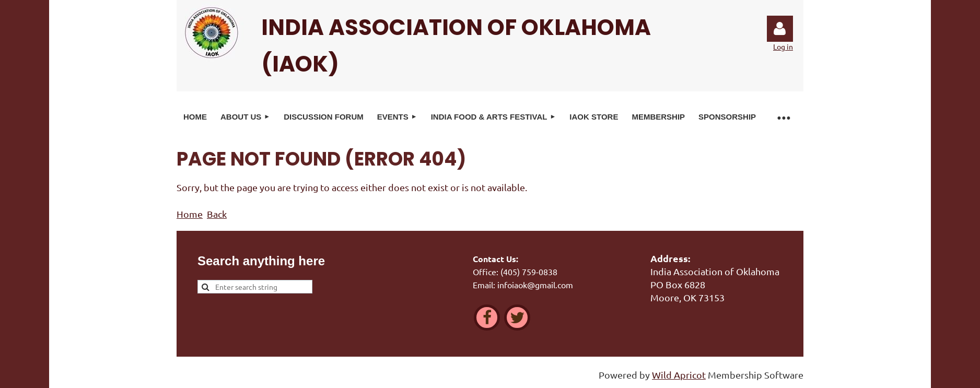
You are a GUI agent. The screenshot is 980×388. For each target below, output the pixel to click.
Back (217, 214)
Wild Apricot (679, 375)
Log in (780, 29)
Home (190, 214)
